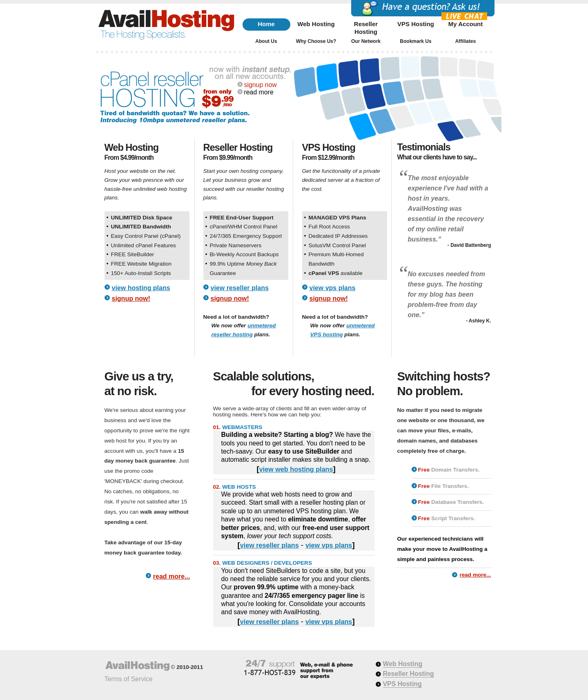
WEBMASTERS (242, 427)
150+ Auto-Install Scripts (141, 273)
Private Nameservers (236, 245)
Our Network (366, 41)
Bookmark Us (415, 41)
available (336, 273)
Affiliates (466, 41)
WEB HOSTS (239, 487)
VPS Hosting (416, 24)
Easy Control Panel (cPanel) (146, 236)
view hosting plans (141, 288)
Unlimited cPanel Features (144, 245)
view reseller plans (240, 288)
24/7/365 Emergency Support (246, 236)
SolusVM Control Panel (337, 245)
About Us (266, 41)
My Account (465, 24)
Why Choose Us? (316, 41)
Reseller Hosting (366, 27)
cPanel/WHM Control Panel (244, 227)
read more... (172, 576)
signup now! (131, 299)
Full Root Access (329, 227)
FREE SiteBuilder (133, 254)
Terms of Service (129, 679)
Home (266, 24)
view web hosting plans (296, 469)
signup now (261, 85)
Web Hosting (316, 24)
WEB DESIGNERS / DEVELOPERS (267, 563)
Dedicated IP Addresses (338, 236)
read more (259, 92)
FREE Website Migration (141, 264)
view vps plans (333, 288)
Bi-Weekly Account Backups (244, 254)
